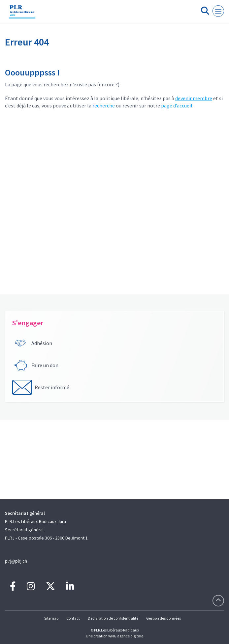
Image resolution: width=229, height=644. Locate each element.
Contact (73, 618)
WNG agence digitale (126, 636)
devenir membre (194, 98)
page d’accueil (177, 105)
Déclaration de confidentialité (113, 618)
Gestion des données (164, 618)
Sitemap (51, 618)
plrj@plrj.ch (16, 561)
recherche (104, 105)
